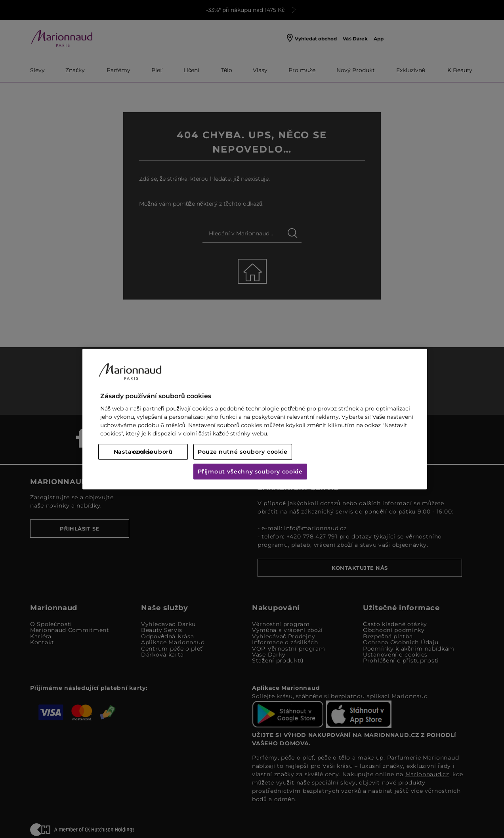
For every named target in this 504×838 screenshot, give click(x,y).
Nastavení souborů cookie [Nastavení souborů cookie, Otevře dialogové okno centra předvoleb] (143, 452)
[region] (255, 419)
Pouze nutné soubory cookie (243, 452)
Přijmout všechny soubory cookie (250, 471)
